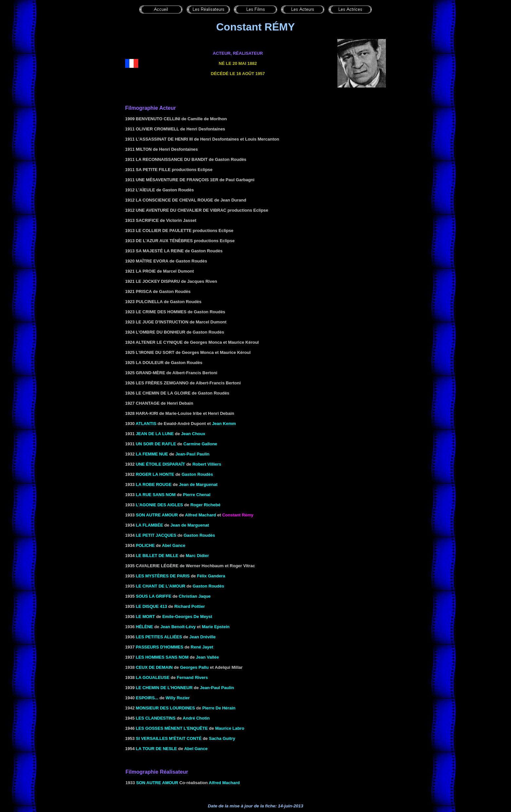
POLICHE (145, 545)
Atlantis (146, 424)
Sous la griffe (154, 596)
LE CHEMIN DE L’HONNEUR (164, 688)
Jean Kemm (224, 424)
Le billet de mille (157, 556)
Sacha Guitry (222, 738)
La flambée (150, 525)
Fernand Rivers (192, 677)
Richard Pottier (189, 606)
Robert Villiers (207, 464)
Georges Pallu (194, 667)
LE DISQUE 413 (151, 606)
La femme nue (152, 454)
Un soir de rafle (156, 444)
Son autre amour (157, 515)
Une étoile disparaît (161, 464)
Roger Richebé (205, 505)
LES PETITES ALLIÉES (159, 637)
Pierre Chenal (197, 495)
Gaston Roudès (197, 474)
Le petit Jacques (156, 535)
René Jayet (202, 647)
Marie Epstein (216, 627)
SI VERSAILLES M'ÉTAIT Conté (169, 738)
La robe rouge (154, 484)
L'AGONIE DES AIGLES (160, 505)
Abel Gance (174, 545)
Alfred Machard (201, 515)
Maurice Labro (230, 728)
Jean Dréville (202, 637)
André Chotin (196, 718)
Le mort (146, 617)
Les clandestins (156, 718)
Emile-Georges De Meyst (187, 617)
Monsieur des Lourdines (166, 708)
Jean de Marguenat (198, 484)
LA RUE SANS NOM (156, 495)
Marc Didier (197, 556)
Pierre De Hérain (219, 708)
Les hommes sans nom (162, 657)
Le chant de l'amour (161, 586)
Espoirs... (147, 698)
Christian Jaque (195, 596)
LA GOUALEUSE (153, 677)
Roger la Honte (155, 474)
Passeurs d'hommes (160, 647)
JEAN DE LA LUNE (155, 434)
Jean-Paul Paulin (192, 454)
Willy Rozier (178, 698)
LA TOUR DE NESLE (157, 749)
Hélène (145, 627)
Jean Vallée (207, 657)
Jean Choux (193, 434)
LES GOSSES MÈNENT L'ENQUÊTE (172, 728)
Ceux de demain (154, 667)
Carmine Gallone (200, 444)
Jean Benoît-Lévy (178, 627)
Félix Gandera (211, 576)
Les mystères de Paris (163, 576)
